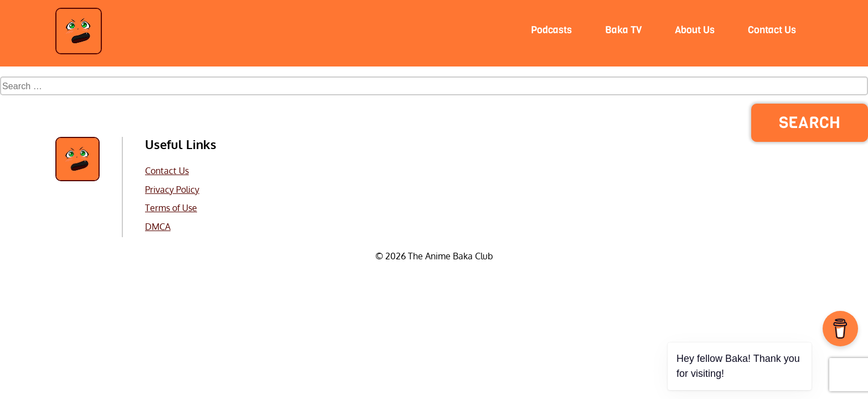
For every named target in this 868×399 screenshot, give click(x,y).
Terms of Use (171, 208)
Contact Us (167, 170)
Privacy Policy (172, 189)
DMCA (158, 226)
